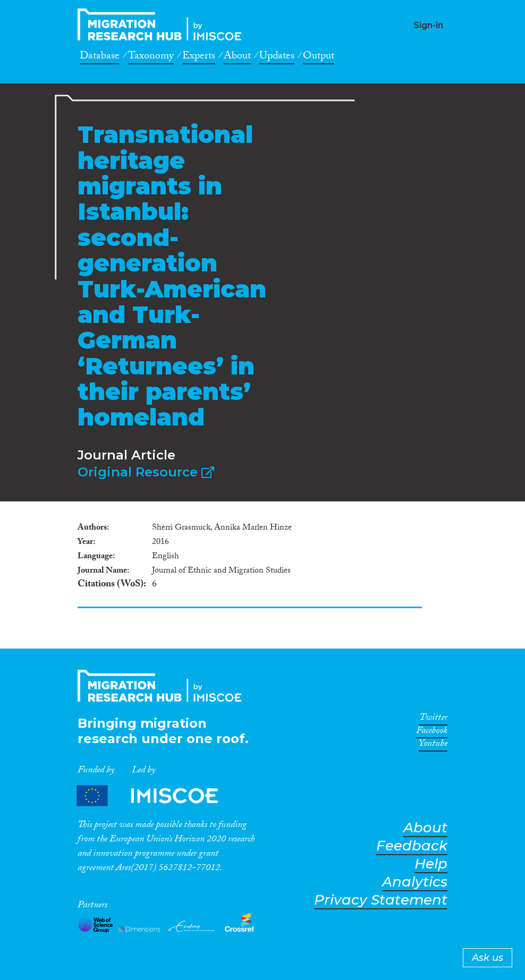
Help (431, 864)
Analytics (415, 882)
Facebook (432, 732)
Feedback (412, 846)
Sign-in (428, 25)
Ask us (488, 958)
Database (100, 57)
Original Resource (146, 472)
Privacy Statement (381, 900)
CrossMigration (163, 24)
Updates (277, 57)
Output (319, 57)
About (237, 57)
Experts (199, 57)
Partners (156, 795)
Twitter (433, 719)
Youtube (433, 745)
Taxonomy (151, 57)
